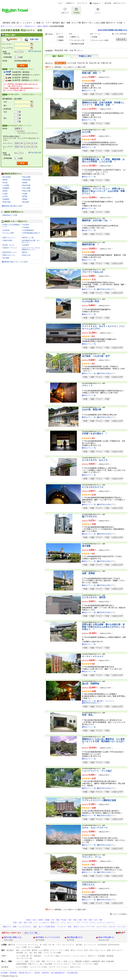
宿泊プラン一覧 (90, 91)
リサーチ (52, 967)
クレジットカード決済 (100, 40)
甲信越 (64, 920)
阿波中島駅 (7, 202)
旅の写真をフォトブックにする (48, 937)
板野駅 (5, 180)
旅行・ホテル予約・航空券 (27, 950)
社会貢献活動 (72, 973)
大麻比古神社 (8, 240)
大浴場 (95, 37)
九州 (95, 920)
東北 (34, 920)
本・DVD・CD (45, 945)
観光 (70, 927)
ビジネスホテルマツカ (93, 487)
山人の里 (86, 132)
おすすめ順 (72, 63)
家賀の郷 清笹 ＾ (92, 73)
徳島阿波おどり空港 (10, 215)
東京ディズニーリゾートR (84, 927)
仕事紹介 (87, 961)
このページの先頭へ (120, 914)
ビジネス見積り (22, 967)
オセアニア (111, 923)
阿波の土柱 (27, 255)
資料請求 (45, 973)
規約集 (37, 973)
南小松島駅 (7, 177)
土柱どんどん (88, 884)
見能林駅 (6, 199)
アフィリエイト (63, 967)
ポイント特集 (21, 947)
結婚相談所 (96, 961)
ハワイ (78, 923)
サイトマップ (82, 3)
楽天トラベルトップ (8, 26)
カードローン (66, 956)
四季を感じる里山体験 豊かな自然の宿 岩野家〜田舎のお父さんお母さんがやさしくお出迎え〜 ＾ (103, 627)
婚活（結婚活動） (108, 961)
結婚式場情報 (21, 964)
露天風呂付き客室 (78, 44)
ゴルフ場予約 (44, 950)
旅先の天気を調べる (106, 937)
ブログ (32, 961)
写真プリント (33, 964)
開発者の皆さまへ (26, 973)
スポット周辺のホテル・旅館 (30, 26)
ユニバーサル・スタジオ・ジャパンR (111, 927)
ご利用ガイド (70, 3)
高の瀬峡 (6, 258)
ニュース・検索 (22, 961)
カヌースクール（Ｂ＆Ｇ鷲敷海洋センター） (31, 249)
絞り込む (121, 39)
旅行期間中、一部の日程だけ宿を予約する (27, 132)
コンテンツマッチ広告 (38, 967)
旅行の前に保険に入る (13, 937)
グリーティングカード (62, 964)
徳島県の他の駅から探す (13, 206)
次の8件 (83, 67)
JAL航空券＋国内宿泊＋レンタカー (26, 80)
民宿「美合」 (88, 715)
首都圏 (47, 920)
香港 (25, 923)
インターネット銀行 (52, 956)
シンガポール (44, 923)
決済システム (75, 967)
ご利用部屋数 (7, 57)
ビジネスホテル (25, 927)
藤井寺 (25, 252)
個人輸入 (79, 945)
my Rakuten (102, 945)
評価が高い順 (106, 63)
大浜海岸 (26, 225)
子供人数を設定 (36, 51)
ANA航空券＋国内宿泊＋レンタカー (26, 75)
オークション (33, 945)
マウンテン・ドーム (92, 857)
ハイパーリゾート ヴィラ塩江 (97, 771)
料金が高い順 (94, 63)
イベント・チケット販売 (60, 950)
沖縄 (101, 920)
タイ (35, 923)
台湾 (30, 923)
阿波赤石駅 (27, 185)
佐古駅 (5, 183)
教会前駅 (26, 202)
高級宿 (61, 40)
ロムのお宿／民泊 (91, 301)
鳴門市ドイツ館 (28, 238)
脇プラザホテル (89, 517)
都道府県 (60, 50)
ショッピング (21, 945)
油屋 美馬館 (88, 573)
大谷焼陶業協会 (28, 230)
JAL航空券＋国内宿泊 (20, 78)
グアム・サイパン (67, 923)
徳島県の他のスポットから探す (16, 262)
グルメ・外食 (62, 961)
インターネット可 (78, 40)
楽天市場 (108, 3)
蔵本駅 (5, 191)
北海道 (28, 920)
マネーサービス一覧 (24, 958)
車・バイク (57, 945)
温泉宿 (61, 37)
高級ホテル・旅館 (10, 927)
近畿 (80, 920)
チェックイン (7, 44)
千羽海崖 (26, 227)
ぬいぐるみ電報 (46, 964)
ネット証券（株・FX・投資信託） (30, 956)
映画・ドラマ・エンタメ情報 (50, 953)
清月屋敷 (86, 546)
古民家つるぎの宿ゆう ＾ (95, 434)
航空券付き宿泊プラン (107, 289)
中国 (85, 920)
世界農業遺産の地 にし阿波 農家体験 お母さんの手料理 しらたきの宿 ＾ (103, 161)
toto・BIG (33, 953)
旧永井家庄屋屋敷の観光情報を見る (113, 30)
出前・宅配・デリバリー (46, 961)
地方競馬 (20, 953)
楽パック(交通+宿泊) (47, 927)
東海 (75, 920)
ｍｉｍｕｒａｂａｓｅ (93, 656)
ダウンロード (117, 950)
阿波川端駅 (27, 177)
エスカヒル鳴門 (8, 233)
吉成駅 (25, 194)
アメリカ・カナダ (88, 923)
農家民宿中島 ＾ (91, 245)
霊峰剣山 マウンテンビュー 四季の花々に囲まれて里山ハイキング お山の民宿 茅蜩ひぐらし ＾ (103, 191)
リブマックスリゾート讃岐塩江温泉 (99, 800)
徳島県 (45, 26)
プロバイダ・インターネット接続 (85, 964)
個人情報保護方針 (58, 973)
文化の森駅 (27, 188)
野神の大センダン (9, 255)
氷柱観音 (26, 245)
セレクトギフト (68, 945)
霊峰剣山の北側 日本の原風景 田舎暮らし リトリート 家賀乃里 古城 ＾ (104, 104)
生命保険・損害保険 (106, 956)
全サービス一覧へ (32, 933)
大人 (16, 52)
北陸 (70, 920)
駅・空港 (70, 50)
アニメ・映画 (105, 950)
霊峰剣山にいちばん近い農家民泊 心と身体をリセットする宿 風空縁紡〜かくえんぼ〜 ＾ (104, 741)
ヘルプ (60, 3)
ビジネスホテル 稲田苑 (94, 597)
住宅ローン (92, 956)
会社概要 (4, 973)
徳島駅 (25, 183)
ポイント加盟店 (34, 947)
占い (26, 953)
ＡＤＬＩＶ (87, 385)
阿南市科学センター (10, 252)
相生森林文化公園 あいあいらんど (31, 241)
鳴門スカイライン (9, 238)
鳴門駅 (25, 196)
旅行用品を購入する (75, 937)
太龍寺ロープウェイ (10, 248)
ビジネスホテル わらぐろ (95, 460)
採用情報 (13, 973)
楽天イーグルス (77, 950)
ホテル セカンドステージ (95, 828)
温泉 (35, 927)
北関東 (40, 920)
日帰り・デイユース (106, 701)
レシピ (71, 961)
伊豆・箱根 (55, 920)
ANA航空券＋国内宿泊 (21, 72)
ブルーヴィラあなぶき (93, 272)
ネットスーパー (90, 945)
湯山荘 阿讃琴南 (91, 684)
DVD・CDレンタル (91, 950)
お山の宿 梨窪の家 (92, 410)
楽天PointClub (114, 945)
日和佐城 (6, 230)
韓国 (15, 923)
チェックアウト (8, 48)
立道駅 (5, 194)
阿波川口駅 (27, 191)
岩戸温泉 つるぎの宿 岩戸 (96, 356)
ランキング (62, 927)
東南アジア (55, 923)
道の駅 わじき (8, 245)
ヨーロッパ (101, 923)
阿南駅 (25, 199)
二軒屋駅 (6, 185)
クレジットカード (80, 956)
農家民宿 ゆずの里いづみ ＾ (97, 220)
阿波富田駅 (27, 180)
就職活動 (78, 961)
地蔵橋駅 (6, 188)
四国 (90, 920)
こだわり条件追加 (120, 34)
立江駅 (5, 196)
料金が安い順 (83, 63)
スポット (79, 50)
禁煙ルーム (75, 37)
